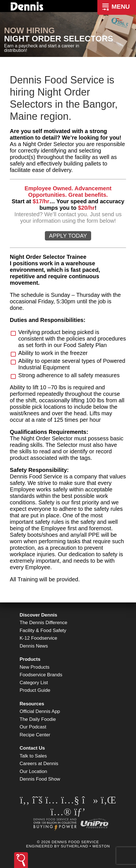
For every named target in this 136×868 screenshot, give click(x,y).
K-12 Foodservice (39, 638)
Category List (34, 683)
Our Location (33, 771)
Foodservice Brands (41, 675)
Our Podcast (33, 727)
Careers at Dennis (39, 764)
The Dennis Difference (44, 623)
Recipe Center (35, 735)
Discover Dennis (39, 615)
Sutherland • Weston (85, 846)
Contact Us (32, 748)
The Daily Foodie (38, 719)
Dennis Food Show (40, 779)
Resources (32, 704)
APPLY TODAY (68, 236)
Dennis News (34, 646)
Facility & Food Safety (43, 630)
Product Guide (35, 690)
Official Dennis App (40, 711)
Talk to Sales (33, 756)
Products (30, 659)
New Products (35, 667)
